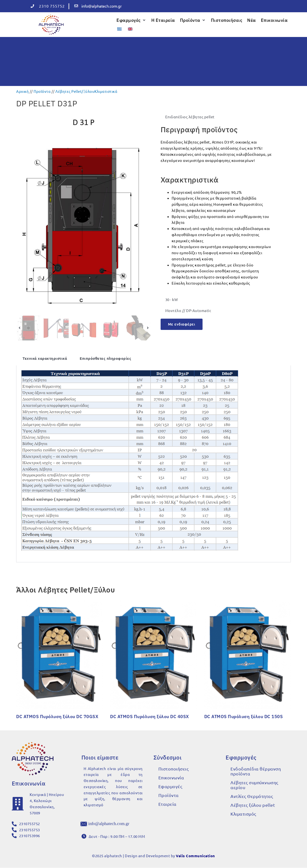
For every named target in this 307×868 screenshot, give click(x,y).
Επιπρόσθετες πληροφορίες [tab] (105, 358)
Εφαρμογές (170, 786)
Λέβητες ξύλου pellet (253, 805)
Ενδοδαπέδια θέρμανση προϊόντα (256, 771)
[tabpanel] (153, 464)
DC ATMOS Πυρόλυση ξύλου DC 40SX (150, 716)
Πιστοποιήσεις (174, 768)
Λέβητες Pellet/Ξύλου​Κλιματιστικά (86, 91)
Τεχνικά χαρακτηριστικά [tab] (45, 358)
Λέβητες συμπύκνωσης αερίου (254, 785)
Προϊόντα (42, 91)
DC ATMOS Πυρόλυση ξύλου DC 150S (244, 716)
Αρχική (22, 91)
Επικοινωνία (171, 777)
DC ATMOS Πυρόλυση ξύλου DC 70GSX (57, 716)
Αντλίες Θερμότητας (252, 796)
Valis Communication (195, 856)
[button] (131, 20)
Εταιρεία (167, 804)
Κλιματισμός (243, 814)
